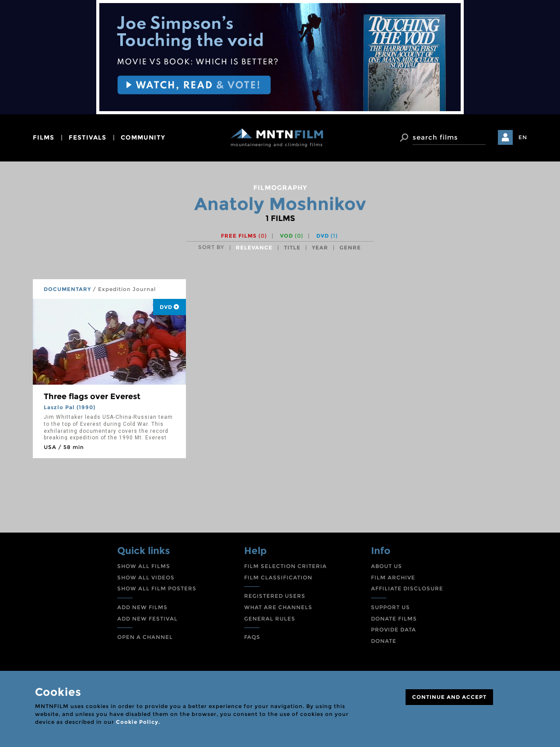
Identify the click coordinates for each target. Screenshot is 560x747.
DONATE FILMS (394, 619)
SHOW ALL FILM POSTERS (157, 588)
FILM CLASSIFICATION (278, 577)
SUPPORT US (390, 607)
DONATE (384, 641)
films (44, 137)
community (143, 137)
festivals (87, 137)
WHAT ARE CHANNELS (278, 607)
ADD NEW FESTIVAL (147, 619)
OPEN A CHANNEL (145, 637)
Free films (244, 236)
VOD (292, 236)
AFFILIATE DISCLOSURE (407, 588)
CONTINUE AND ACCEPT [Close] (449, 697)
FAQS (252, 637)
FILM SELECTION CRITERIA (285, 566)
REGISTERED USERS (275, 596)
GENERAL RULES (270, 619)
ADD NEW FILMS (142, 607)
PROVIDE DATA (394, 630)
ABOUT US (387, 566)
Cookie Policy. (138, 722)
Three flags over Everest (92, 396)
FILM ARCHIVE (393, 577)
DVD (327, 236)
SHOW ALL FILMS (144, 566)
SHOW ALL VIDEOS (146, 577)
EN (523, 137)
